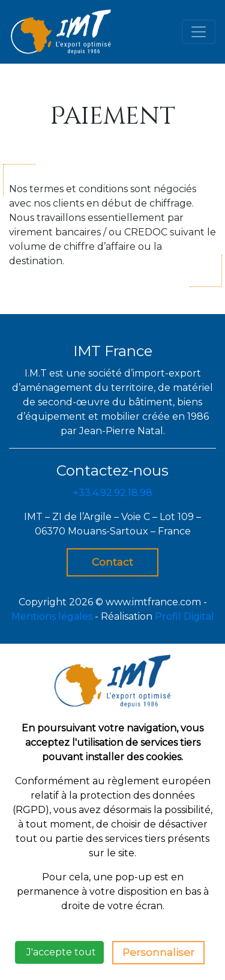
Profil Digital (184, 616)
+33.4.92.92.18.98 (113, 493)
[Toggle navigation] (199, 32)
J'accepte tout (59, 952)
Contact (112, 562)
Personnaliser (158, 952)
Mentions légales (52, 616)
